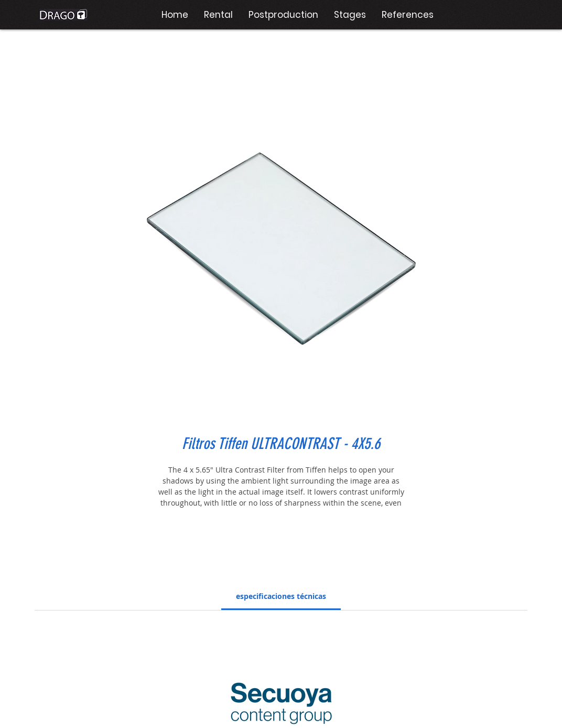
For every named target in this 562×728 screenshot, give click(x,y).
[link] (281, 596)
